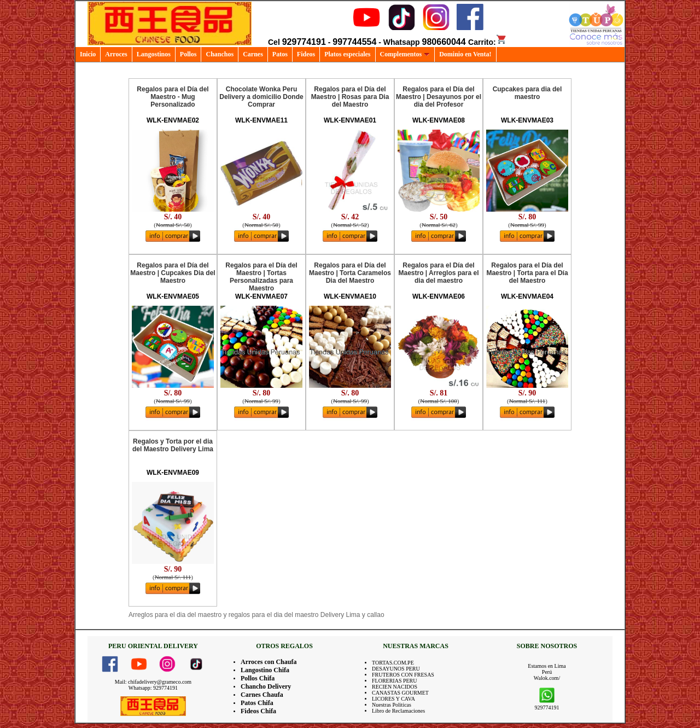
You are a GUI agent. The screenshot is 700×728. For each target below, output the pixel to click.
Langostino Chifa (265, 670)
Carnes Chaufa (262, 695)
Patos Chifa (257, 703)
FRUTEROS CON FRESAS (403, 675)
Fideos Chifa (258, 711)
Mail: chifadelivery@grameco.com (153, 682)
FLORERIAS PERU (395, 681)
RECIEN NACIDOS (395, 687)
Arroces (116, 54)
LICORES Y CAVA (393, 699)
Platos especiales (347, 54)
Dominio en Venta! (465, 54)
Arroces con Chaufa (269, 662)
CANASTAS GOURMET (400, 693)
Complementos (405, 54)
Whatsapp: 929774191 (153, 688)
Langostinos (154, 54)
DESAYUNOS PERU (396, 669)
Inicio (88, 54)
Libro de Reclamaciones (398, 711)
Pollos (188, 54)
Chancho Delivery (266, 686)
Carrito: (488, 42)
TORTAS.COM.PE (393, 663)
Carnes (253, 54)
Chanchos (220, 54)
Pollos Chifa (258, 678)
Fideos (306, 54)
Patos (280, 54)
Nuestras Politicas (392, 705)
